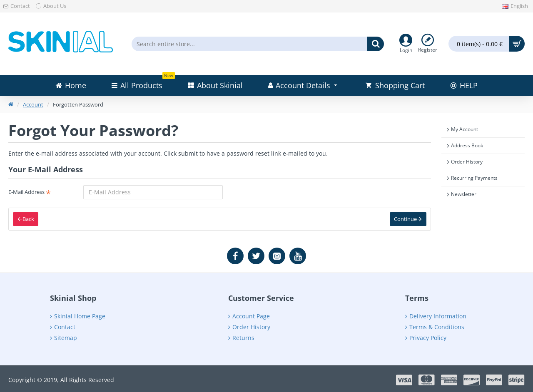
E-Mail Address (26, 192)
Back (28, 219)
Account (33, 104)
